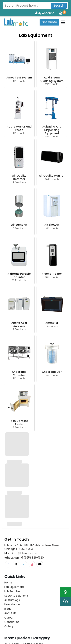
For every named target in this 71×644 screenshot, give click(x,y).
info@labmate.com (21, 553)
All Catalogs (12, 600)
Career (9, 618)
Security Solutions (16, 596)
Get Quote (49, 22)
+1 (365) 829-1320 (24, 558)
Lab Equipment (14, 587)
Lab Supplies (12, 591)
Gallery (9, 626)
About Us (10, 613)
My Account (44, 13)
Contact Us (12, 622)
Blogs (8, 609)
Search (59, 6)
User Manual (12, 604)
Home (8, 583)
